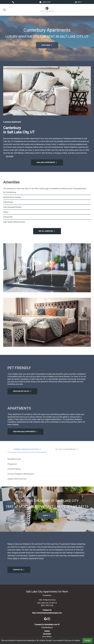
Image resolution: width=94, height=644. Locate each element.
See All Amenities (47, 231)
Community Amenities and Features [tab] (27, 449)
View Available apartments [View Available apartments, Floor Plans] (25, 432)
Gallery (47, 631)
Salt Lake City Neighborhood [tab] (67, 449)
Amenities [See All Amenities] (47, 634)
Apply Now (47, 45)
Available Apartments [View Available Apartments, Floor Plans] (47, 162)
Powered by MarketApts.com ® (47, 625)
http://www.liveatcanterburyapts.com (47, 613)
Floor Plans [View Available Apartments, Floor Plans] (47, 637)
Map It (78, 2)
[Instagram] (49, 619)
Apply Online (45, 2)
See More (10, 156)
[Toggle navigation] (4, 10)
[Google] (46, 619)
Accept (88, 640)
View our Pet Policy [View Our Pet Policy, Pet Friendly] (22, 391)
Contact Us (19, 570)
